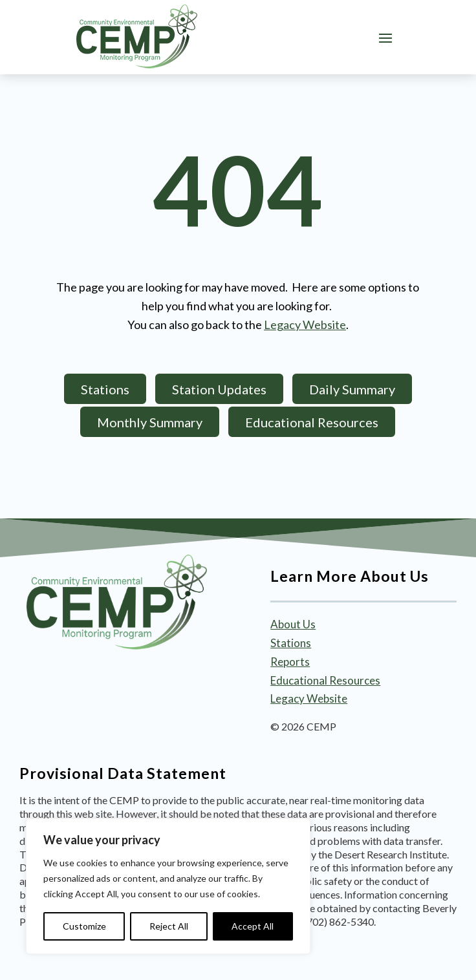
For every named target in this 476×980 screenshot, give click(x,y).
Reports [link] (290, 662)
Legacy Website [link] (305, 325)
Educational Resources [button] (312, 422)
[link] (137, 37)
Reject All (169, 926)
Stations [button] (105, 389)
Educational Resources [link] (325, 680)
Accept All (253, 926)
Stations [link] (291, 643)
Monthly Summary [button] (150, 422)
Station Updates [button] (219, 389)
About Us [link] (293, 624)
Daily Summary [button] (352, 389)
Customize (84, 926)
